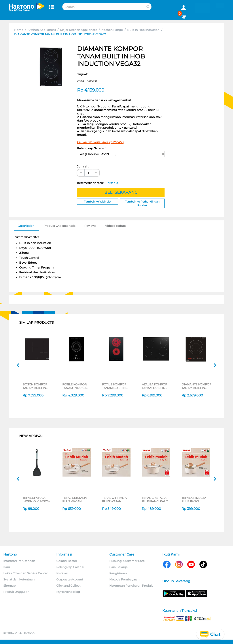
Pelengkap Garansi (70, 567)
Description (26, 226)
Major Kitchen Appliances (79, 30)
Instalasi (62, 573)
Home (19, 30)
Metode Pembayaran (124, 579)
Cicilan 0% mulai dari (100, 142)
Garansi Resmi (67, 561)
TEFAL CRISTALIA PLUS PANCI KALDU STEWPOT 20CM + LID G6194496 (156, 499)
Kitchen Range (112, 30)
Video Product (115, 226)
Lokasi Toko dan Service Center (26, 573)
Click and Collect (68, 586)
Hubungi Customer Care (127, 561)
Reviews (90, 226)
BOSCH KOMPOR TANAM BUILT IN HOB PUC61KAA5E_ (36, 386)
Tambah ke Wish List (98, 202)
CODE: (87, 81)
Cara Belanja (118, 567)
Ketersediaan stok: (98, 183)
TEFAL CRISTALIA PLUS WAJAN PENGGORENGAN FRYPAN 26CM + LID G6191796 (116, 499)
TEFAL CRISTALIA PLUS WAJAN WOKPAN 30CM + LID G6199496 (75, 499)
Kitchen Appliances (42, 30)
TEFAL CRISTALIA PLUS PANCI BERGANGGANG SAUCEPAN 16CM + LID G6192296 (195, 499)
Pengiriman (118, 573)
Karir (7, 567)
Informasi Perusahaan (19, 561)
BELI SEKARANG (121, 192)
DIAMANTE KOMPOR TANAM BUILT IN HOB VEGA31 (196, 386)
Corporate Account (70, 579)
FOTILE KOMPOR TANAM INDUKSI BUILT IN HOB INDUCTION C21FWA (77, 386)
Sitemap (9, 586)
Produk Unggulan (16, 592)
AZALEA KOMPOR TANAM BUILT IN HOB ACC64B (154, 386)
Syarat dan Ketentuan (19, 579)
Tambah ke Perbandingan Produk (142, 203)
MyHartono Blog (68, 592)
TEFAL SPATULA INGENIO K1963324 (36, 499)
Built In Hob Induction (143, 30)
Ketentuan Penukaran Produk (131, 586)
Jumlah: (83, 166)
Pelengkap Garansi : (91, 148)
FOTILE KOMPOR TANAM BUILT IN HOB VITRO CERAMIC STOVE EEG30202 (114, 386)
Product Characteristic (59, 226)
